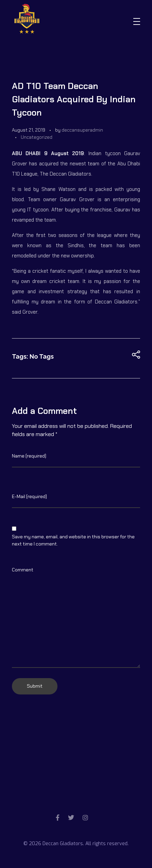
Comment (23, 570)
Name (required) (29, 456)
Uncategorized (37, 137)
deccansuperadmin (82, 130)
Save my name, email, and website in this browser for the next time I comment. (73, 540)
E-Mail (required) (29, 496)
